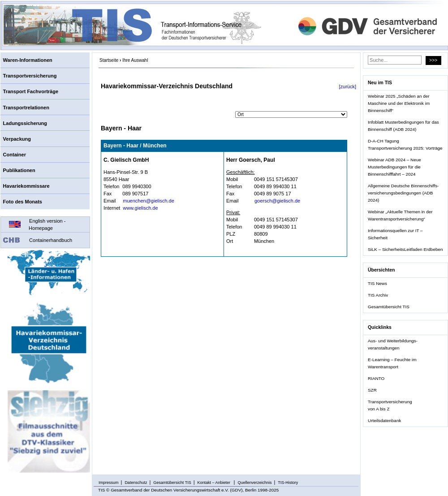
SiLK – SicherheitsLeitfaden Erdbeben (405, 249)
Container (15, 155)
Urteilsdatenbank (384, 421)
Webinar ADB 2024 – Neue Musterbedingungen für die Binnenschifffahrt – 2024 (394, 167)
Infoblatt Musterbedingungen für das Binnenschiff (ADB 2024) (403, 126)
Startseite (109, 60)
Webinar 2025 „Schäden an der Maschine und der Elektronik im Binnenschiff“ (399, 103)
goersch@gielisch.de (277, 201)
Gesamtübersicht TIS (389, 307)
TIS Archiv (378, 295)
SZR (372, 390)
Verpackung (17, 139)
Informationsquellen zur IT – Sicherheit (395, 234)
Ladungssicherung (25, 123)
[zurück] (347, 86)
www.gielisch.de (140, 208)
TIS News (377, 283)
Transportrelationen (26, 108)
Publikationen (19, 170)
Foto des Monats (23, 202)
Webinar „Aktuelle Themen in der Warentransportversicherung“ (400, 215)
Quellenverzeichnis (254, 483)
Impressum (109, 483)
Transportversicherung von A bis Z (390, 405)
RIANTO (376, 378)
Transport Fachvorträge (31, 91)
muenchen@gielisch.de (149, 201)
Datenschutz (136, 483)
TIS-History (288, 483)
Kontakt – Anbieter (215, 483)
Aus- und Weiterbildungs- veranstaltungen (393, 344)
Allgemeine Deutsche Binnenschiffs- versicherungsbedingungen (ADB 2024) (403, 193)
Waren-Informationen (28, 60)
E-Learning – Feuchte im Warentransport (392, 363)
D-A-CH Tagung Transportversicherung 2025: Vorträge (405, 144)
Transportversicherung (30, 76)
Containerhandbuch (51, 240)
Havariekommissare (26, 186)
